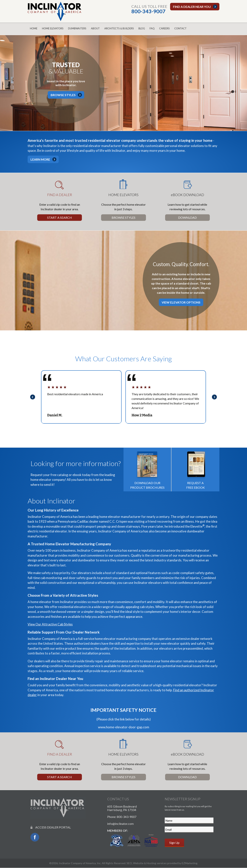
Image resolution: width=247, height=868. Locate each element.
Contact (180, 28)
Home (34, 28)
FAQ (152, 28)
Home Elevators (53, 28)
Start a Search (60, 217)
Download (187, 217)
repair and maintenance (112, 661)
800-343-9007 (148, 11)
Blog (142, 28)
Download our (147, 469)
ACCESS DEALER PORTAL (51, 827)
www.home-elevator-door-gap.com (124, 727)
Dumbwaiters (77, 28)
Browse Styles (63, 95)
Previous (31, 397)
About (95, 28)
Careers (164, 28)
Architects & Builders (119, 28)
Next (216, 397)
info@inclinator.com (120, 824)
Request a (196, 469)
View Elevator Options (181, 302)
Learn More (40, 159)
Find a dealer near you (192, 7)
